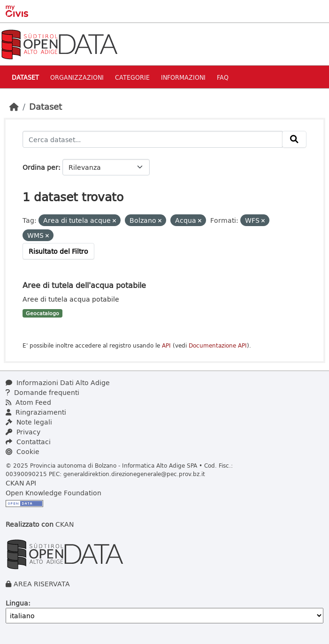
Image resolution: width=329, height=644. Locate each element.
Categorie (132, 77)
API (166, 345)
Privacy (23, 432)
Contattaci (28, 442)
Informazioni (183, 77)
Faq (223, 77)
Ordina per (40, 167)
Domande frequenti (42, 392)
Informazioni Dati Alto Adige (58, 383)
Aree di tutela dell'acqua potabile (84, 285)
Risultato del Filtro (58, 251)
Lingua (17, 603)
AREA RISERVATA (42, 584)
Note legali (29, 422)
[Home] (14, 106)
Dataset (25, 77)
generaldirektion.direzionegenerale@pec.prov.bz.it (134, 474)
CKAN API (21, 483)
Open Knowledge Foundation (54, 493)
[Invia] (294, 139)
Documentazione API (218, 345)
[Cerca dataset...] (153, 139)
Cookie (23, 451)
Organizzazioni (77, 77)
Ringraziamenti (36, 412)
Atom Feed (28, 402)
